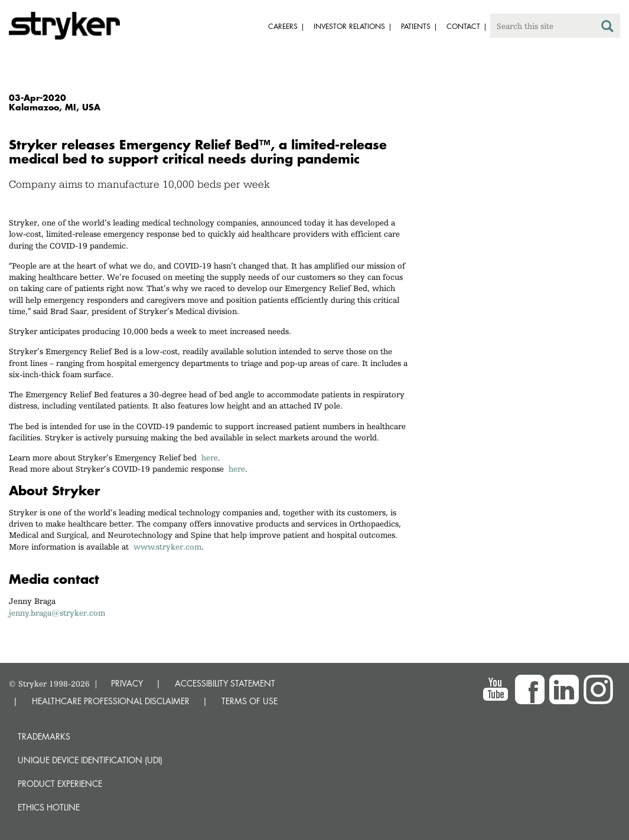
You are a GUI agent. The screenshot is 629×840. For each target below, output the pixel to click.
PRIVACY (127, 683)
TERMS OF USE (250, 701)
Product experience (60, 784)
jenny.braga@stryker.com (57, 613)
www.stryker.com (167, 547)
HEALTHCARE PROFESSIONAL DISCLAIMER (111, 701)
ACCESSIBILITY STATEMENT (225, 683)
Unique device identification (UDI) (90, 760)
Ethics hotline (49, 807)
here (210, 457)
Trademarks (44, 736)
